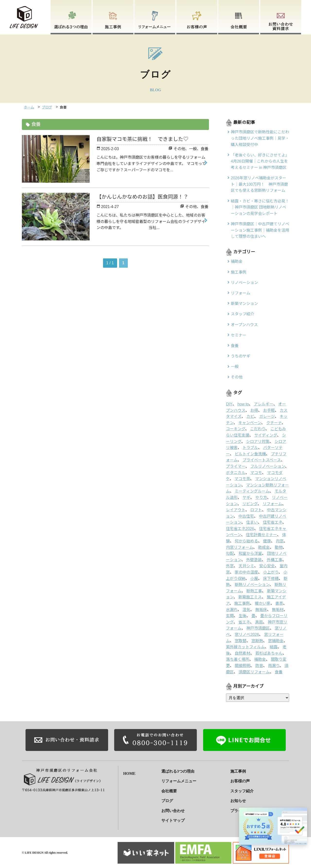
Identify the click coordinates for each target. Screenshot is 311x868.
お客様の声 (240, 781)
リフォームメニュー (179, 781)
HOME (129, 771)
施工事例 (238, 771)
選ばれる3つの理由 (178, 771)
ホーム (29, 107)
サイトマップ (173, 820)
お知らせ (238, 800)
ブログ (47, 107)
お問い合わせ (173, 810)
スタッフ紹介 (242, 790)
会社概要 (169, 790)
